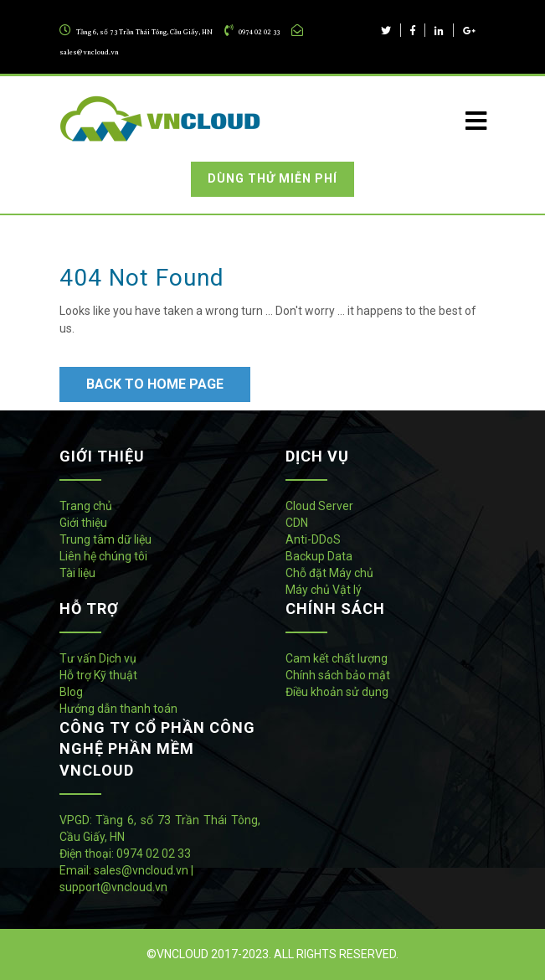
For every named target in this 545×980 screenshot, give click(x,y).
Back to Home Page (155, 384)
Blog (71, 692)
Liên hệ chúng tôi (103, 556)
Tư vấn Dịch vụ (98, 658)
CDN (297, 523)
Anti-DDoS (313, 539)
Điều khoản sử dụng (337, 692)
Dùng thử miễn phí (272, 178)
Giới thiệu (83, 523)
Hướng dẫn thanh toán (118, 709)
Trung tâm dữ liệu (105, 539)
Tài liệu (77, 573)
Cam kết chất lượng (337, 658)
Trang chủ (86, 506)
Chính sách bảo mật (338, 675)
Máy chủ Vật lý (324, 590)
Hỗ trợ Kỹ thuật (98, 675)
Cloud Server (319, 506)
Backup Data (319, 556)
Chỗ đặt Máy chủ (329, 573)
